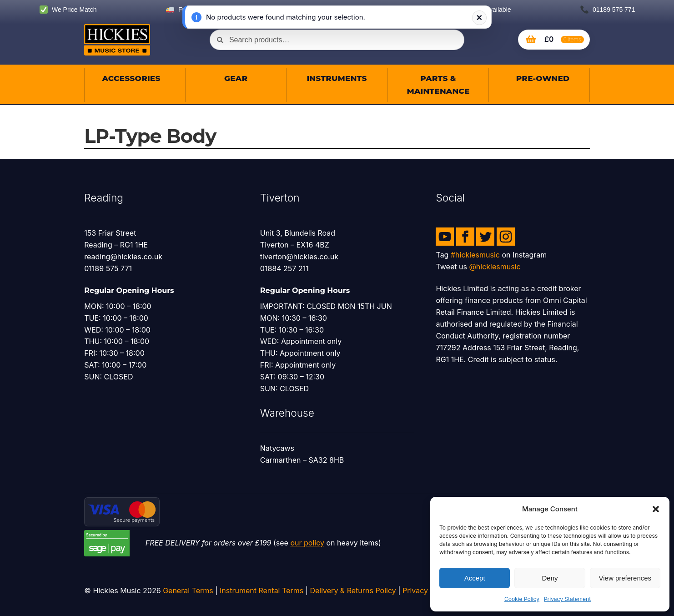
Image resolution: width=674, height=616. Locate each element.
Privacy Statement (567, 599)
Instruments (337, 78)
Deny (550, 578)
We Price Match (68, 10)
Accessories (131, 78)
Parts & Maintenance (438, 85)
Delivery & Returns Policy (353, 591)
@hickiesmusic (495, 267)
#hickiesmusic (475, 255)
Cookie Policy (522, 599)
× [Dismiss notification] (480, 18)
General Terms (188, 591)
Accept (475, 578)
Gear (236, 78)
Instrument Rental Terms (262, 591)
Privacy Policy (427, 591)
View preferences (625, 578)
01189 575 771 (608, 10)
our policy (307, 543)
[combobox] (337, 40)
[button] (656, 509)
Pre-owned (542, 78)
